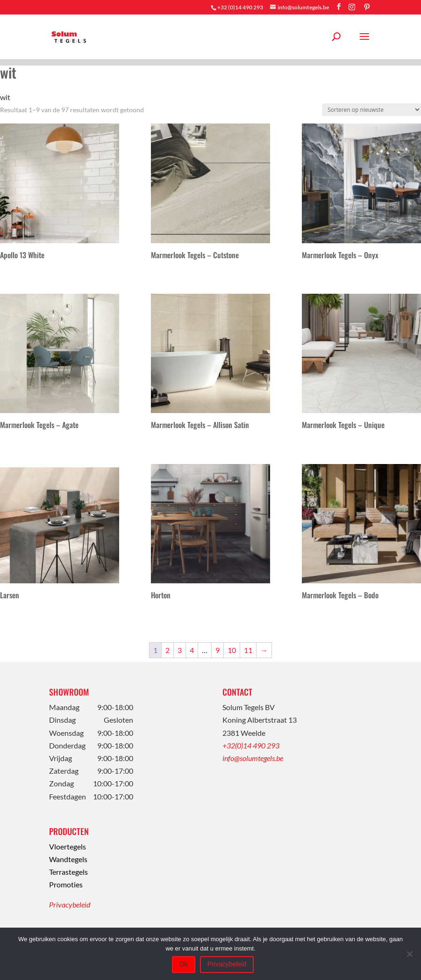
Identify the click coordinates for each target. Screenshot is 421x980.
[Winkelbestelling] (371, 110)
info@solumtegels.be (253, 758)
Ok (184, 964)
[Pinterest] (367, 7)
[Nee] (409, 954)
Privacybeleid (70, 904)
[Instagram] (352, 7)
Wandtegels (68, 859)
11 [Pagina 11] (248, 650)
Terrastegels (68, 872)
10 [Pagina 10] (232, 650)
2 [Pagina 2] (168, 650)
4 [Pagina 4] (192, 650)
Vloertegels (68, 846)
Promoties (66, 884)
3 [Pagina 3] (180, 650)
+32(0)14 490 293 (251, 745)
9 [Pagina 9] (218, 650)
